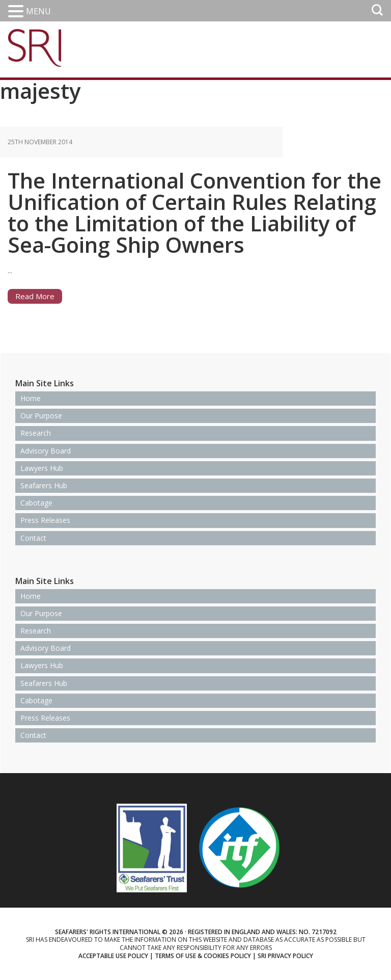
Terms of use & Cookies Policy (203, 956)
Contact (33, 538)
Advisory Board (46, 451)
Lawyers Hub (42, 468)
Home (31, 398)
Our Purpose (41, 416)
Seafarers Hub (44, 485)
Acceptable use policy (113, 956)
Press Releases (45, 520)
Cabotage (36, 503)
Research (36, 433)
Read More (35, 296)
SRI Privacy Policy (285, 956)
